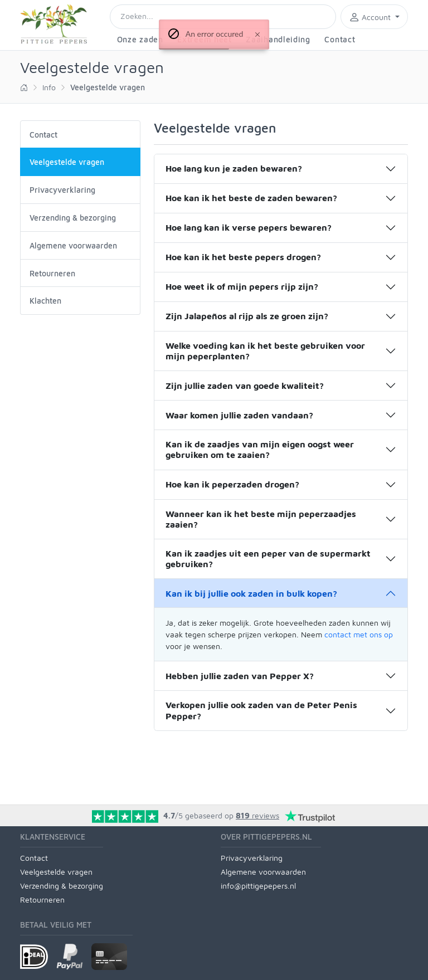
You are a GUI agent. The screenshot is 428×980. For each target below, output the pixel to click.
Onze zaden (140, 39)
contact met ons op (359, 634)
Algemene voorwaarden (73, 245)
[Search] (223, 17)
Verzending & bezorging (73, 218)
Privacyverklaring (62, 190)
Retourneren (52, 273)
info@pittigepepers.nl (258, 886)
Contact (340, 39)
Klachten (45, 301)
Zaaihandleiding (278, 39)
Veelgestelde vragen (56, 872)
